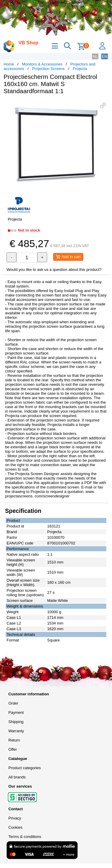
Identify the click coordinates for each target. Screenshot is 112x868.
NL (95, 56)
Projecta (80, 69)
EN (105, 56)
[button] (103, 105)
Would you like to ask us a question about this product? (54, 270)
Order (13, 703)
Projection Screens (49, 69)
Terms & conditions (25, 837)
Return (14, 740)
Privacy (15, 818)
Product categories (24, 768)
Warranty (16, 731)
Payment (16, 712)
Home (9, 64)
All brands (17, 777)
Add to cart (68, 257)
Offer (13, 749)
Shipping (16, 722)
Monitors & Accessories (42, 64)
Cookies (15, 827)
